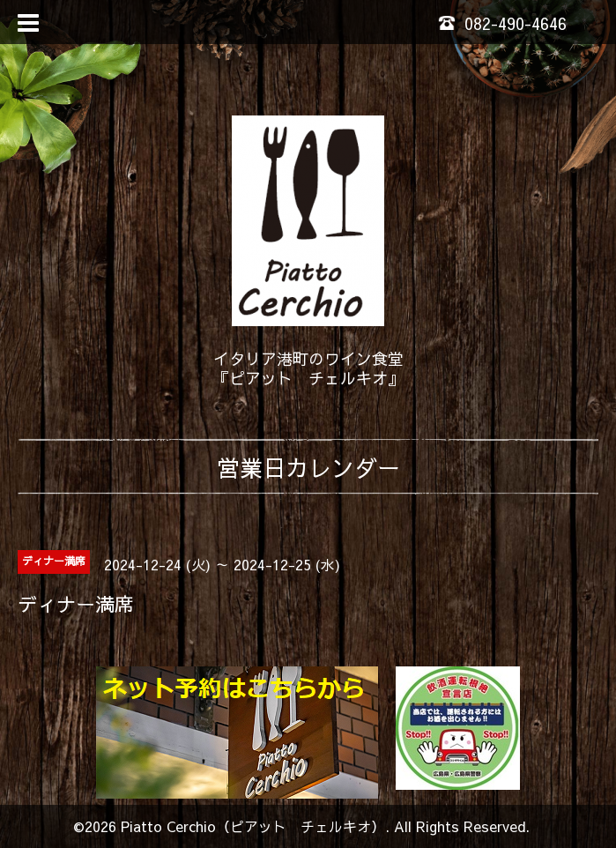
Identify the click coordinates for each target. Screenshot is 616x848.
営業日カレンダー (308, 467)
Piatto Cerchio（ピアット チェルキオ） (253, 826)
